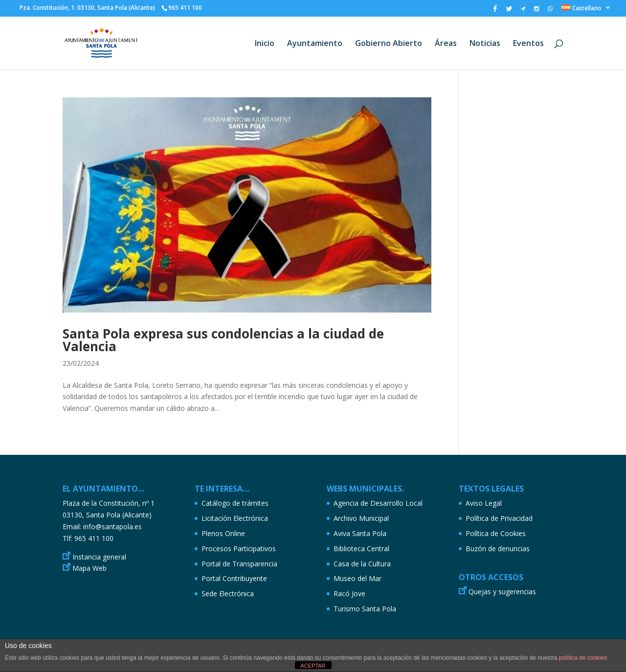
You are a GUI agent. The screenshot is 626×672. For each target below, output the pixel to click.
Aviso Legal (484, 503)
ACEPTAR (313, 666)
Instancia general (99, 557)
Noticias (485, 44)
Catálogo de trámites (235, 503)
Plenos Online (223, 533)
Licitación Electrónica (235, 518)
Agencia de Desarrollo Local (378, 503)
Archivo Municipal (361, 518)
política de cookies (583, 658)
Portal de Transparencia (239, 564)
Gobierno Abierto (389, 44)
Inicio (265, 44)
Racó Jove (349, 594)
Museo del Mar (358, 578)
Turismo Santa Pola (365, 609)
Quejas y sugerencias (502, 592)
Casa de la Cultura (362, 564)
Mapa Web (89, 568)
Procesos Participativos (239, 549)
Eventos (528, 44)
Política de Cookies (496, 533)
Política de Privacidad (499, 518)
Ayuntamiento (315, 44)
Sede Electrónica (228, 594)
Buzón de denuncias (498, 549)
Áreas (446, 44)
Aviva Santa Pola (360, 533)
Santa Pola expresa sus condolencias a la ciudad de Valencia (223, 340)
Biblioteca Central (361, 549)
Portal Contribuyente (234, 578)
